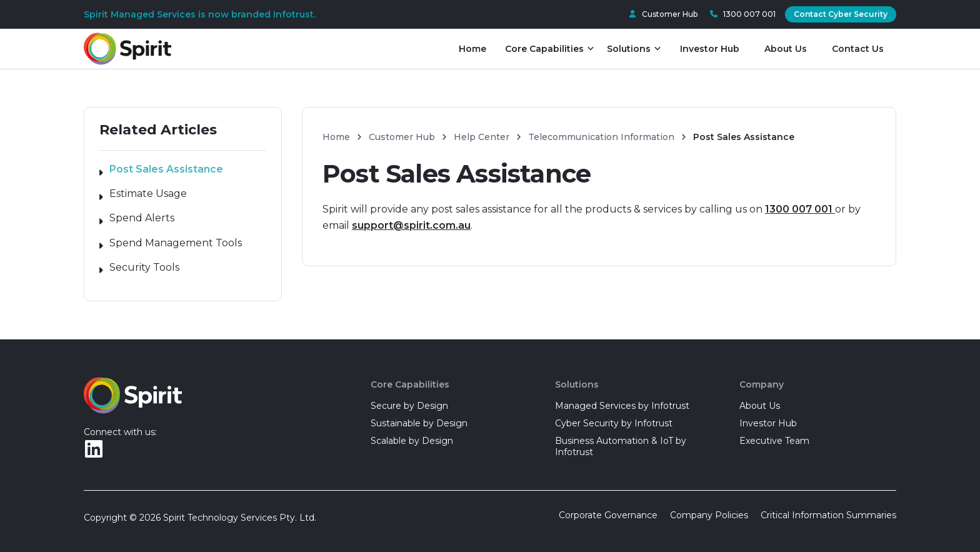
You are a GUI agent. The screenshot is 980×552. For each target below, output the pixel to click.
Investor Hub (710, 49)
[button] (550, 49)
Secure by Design (409, 406)
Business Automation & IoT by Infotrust (621, 446)
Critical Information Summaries (828, 515)
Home (472, 49)
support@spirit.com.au (411, 225)
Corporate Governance (608, 515)
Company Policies (709, 515)
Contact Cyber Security (841, 14)
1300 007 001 (800, 209)
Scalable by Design (412, 441)
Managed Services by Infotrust (622, 406)
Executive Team (774, 441)
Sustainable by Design (419, 423)
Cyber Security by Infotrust (614, 423)
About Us (786, 49)
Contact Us (858, 49)
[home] (127, 49)
